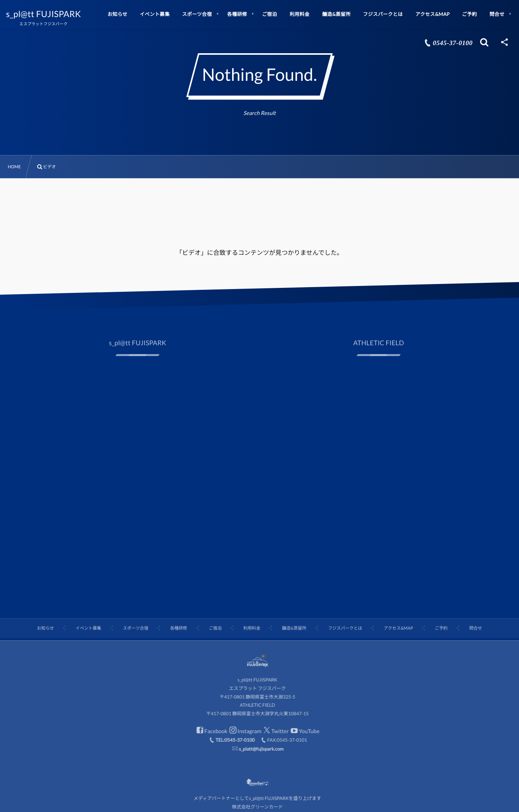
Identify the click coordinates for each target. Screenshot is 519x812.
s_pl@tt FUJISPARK (48, 14)
